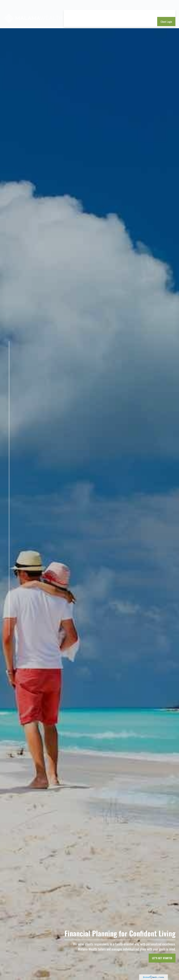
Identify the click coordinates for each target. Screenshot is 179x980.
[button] (72, 5)
